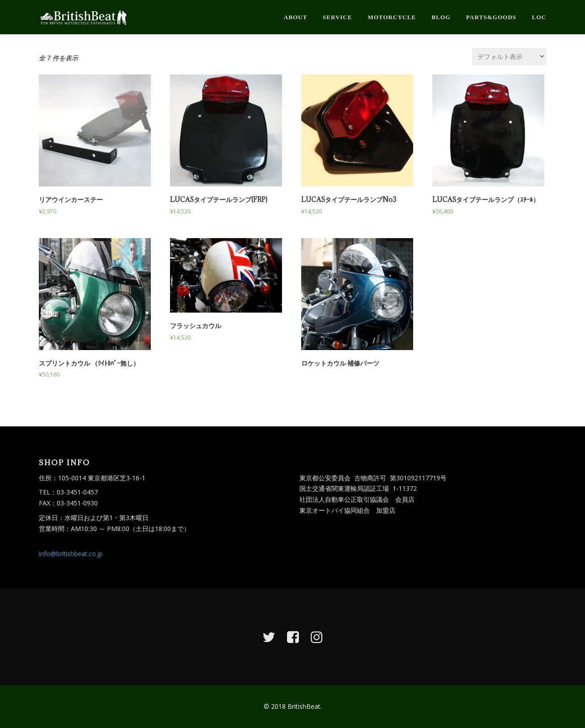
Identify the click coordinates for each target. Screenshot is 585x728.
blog (441, 17)
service (337, 17)
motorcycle (392, 17)
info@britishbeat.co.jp (71, 554)
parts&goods (491, 17)
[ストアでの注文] (509, 56)
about (295, 17)
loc (539, 17)
